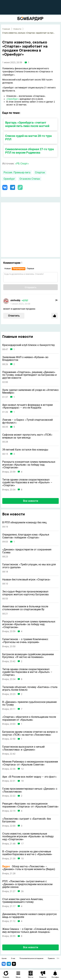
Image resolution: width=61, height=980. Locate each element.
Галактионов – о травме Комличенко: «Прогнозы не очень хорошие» (25, 641)
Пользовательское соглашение (31, 958)
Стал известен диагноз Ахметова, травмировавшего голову (23, 901)
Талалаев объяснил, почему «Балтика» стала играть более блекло (30, 688)
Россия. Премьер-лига (17, 172)
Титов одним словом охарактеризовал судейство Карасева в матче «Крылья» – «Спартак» (27, 483)
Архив (4, 958)
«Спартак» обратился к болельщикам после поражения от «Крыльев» (29, 718)
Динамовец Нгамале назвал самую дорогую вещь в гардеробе (30, 916)
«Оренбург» (13, 99)
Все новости (31, 501)
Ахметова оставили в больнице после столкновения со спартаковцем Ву (25, 608)
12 (22, 769)
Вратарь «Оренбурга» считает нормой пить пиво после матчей (27, 124)
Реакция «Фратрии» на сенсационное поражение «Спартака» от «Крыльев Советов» (30, 805)
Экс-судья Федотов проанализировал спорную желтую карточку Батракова (25, 593)
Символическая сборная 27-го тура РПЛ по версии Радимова (30, 151)
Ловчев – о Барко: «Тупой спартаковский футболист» (27, 421)
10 (22, 859)
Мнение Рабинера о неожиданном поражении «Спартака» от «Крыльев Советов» (30, 763)
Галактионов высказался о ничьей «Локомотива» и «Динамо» (23, 748)
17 (22, 844)
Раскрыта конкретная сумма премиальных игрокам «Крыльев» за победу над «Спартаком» (29, 465)
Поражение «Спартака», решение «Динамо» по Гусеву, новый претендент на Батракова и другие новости (29, 375)
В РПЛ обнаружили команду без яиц (24, 523)
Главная (6, 29)
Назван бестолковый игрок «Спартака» (26, 580)
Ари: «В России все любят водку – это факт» (29, 777)
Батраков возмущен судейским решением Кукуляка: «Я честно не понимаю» (28, 656)
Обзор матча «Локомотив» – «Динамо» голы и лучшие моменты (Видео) (29, 868)
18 (22, 781)
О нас (13, 958)
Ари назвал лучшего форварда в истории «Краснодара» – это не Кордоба (27, 406)
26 (22, 891)
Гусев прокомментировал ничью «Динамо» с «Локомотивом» (30, 790)
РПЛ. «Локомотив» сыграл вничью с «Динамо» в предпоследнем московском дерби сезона (27, 884)
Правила (51, 958)
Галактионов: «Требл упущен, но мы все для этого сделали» (29, 566)
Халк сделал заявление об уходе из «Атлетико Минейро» (30, 391)
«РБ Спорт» (22, 164)
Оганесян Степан (30, 179)
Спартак (40, 172)
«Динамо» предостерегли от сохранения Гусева (27, 551)
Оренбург (9, 179)
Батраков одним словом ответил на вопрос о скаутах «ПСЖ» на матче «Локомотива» (30, 733)
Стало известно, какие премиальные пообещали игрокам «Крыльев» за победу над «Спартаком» (28, 837)
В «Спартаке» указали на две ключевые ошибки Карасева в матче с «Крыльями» (27, 853)
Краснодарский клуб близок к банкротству (29, 345)
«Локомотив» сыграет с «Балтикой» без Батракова (27, 820)
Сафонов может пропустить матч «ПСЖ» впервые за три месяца (27, 436)
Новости (17, 29)
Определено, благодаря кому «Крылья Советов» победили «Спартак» (26, 536)
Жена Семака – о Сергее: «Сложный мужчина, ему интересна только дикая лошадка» (30, 930)
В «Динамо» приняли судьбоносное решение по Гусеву (29, 703)
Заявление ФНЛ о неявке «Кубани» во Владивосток (25, 359)
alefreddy (15, 300)
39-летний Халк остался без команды (25, 450)
